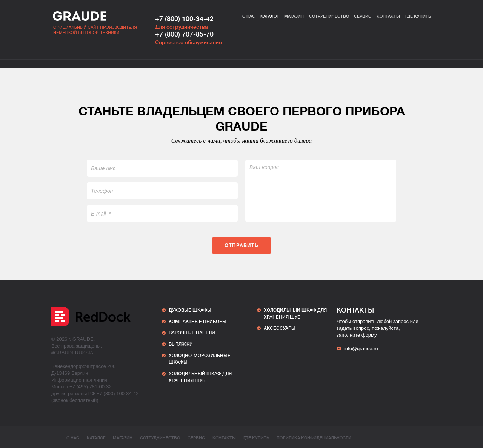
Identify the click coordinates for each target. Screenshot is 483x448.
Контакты (388, 16)
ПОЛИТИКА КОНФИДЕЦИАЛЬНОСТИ (314, 438)
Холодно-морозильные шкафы (200, 359)
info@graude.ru (357, 349)
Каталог (270, 16)
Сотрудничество (329, 16)
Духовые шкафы (190, 310)
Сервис (363, 16)
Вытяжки (181, 344)
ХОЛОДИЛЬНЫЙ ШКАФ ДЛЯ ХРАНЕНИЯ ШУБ (200, 377)
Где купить (418, 16)
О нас (249, 16)
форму (369, 335)
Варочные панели (192, 333)
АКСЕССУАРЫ (280, 328)
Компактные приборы (198, 322)
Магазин (294, 16)
